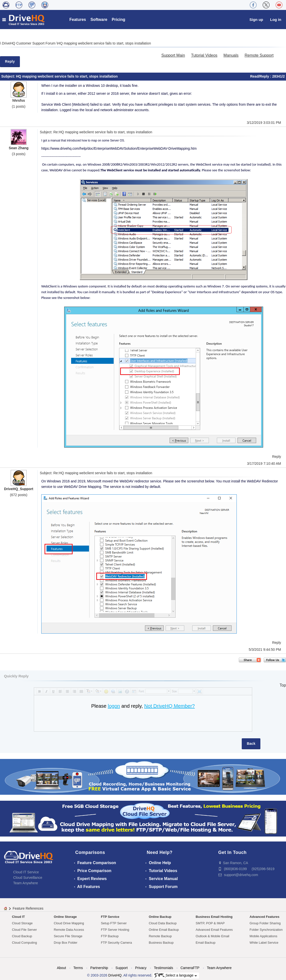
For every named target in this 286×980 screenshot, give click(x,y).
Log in (276, 20)
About (62, 968)
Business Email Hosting (214, 917)
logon (114, 706)
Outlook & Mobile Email (213, 936)
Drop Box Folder (66, 943)
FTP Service (110, 917)
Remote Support (259, 55)
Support (121, 968)
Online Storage (65, 917)
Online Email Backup (164, 930)
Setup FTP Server (114, 923)
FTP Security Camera (117, 943)
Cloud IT (18, 917)
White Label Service (264, 943)
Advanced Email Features (214, 930)
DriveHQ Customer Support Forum (29, 43)
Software (99, 20)
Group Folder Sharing (265, 923)
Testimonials (164, 968)
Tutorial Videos (204, 55)
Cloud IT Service (26, 872)
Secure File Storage (68, 936)
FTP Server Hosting (115, 930)
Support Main (173, 55)
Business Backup (161, 943)
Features (78, 20)
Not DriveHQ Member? (169, 706)
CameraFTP (190, 968)
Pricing (118, 20)
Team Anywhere (26, 883)
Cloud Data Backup (163, 923)
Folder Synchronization (266, 930)
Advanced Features (265, 917)
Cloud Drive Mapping (69, 923)
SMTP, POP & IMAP (210, 923)
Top (283, 685)
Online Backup (160, 917)
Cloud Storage (22, 923)
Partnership (99, 968)
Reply (10, 61)
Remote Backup (160, 936)
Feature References (28, 908)
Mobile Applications (263, 936)
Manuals (231, 55)
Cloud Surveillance (28, 878)
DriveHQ (115, 975)
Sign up (256, 20)
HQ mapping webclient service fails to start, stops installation (104, 43)
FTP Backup (110, 936)
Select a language (176, 976)
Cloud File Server (24, 930)
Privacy (141, 968)
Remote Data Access (69, 930)
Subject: (9, 76)
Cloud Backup (22, 936)
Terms (78, 968)
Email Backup (206, 943)
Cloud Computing (24, 943)
